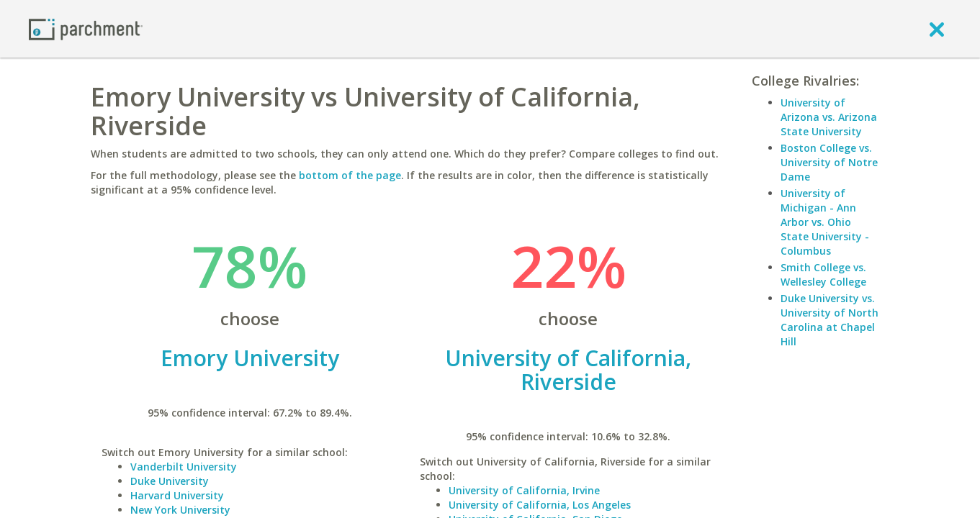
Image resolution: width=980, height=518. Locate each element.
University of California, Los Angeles (540, 505)
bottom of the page (350, 175)
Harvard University (177, 495)
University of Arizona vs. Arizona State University (829, 117)
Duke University (170, 481)
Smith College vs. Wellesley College (823, 274)
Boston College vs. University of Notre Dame (829, 162)
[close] (937, 29)
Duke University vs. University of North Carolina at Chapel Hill (830, 320)
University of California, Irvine (524, 490)
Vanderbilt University (184, 467)
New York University (180, 510)
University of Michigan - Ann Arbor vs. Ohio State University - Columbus (825, 222)
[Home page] (86, 28)
